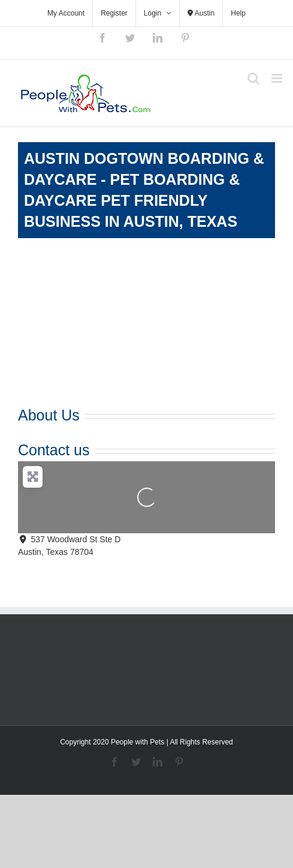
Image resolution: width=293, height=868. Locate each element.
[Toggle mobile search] (253, 78)
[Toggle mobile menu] (278, 78)
